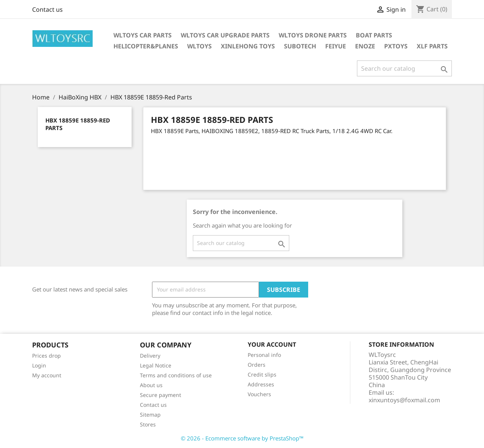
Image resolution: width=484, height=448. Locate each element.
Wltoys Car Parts (143, 35)
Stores (148, 424)
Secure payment (161, 395)
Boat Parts (374, 35)
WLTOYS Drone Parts (313, 35)
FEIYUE (336, 46)
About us (151, 385)
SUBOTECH (300, 46)
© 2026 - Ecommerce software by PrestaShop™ (242, 438)
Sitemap (150, 415)
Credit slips (262, 374)
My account (47, 375)
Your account (272, 344)
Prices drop (47, 356)
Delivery (150, 356)
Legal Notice (156, 365)
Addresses (261, 384)
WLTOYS (199, 46)
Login (39, 365)
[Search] (404, 68)
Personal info (264, 355)
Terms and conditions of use (176, 375)
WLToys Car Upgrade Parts (225, 35)
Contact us (47, 9)
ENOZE (365, 46)
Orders (257, 365)
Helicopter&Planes (146, 46)
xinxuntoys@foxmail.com (404, 400)
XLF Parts (432, 46)
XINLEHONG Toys (248, 46)
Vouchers (259, 394)
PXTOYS (396, 46)
